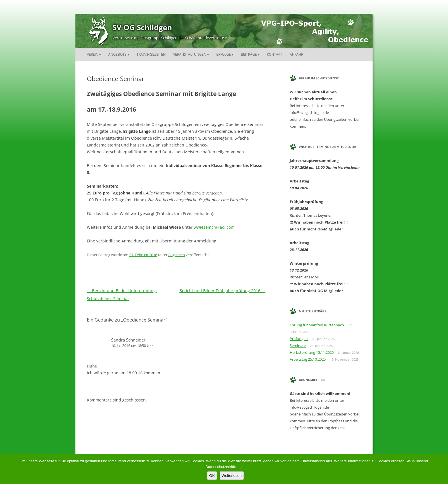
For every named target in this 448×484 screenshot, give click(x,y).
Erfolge (224, 54)
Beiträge (249, 54)
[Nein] (441, 469)
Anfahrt (297, 54)
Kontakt (275, 54)
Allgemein (177, 255)
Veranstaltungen (190, 54)
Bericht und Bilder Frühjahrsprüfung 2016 (222, 291)
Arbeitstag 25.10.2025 (308, 359)
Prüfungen (299, 339)
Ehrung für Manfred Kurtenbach (317, 325)
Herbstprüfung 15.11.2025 (312, 352)
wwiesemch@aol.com (214, 227)
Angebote (117, 54)
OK (212, 476)
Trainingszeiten (151, 54)
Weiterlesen (232, 476)
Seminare (298, 346)
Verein (93, 54)
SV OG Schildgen (142, 27)
